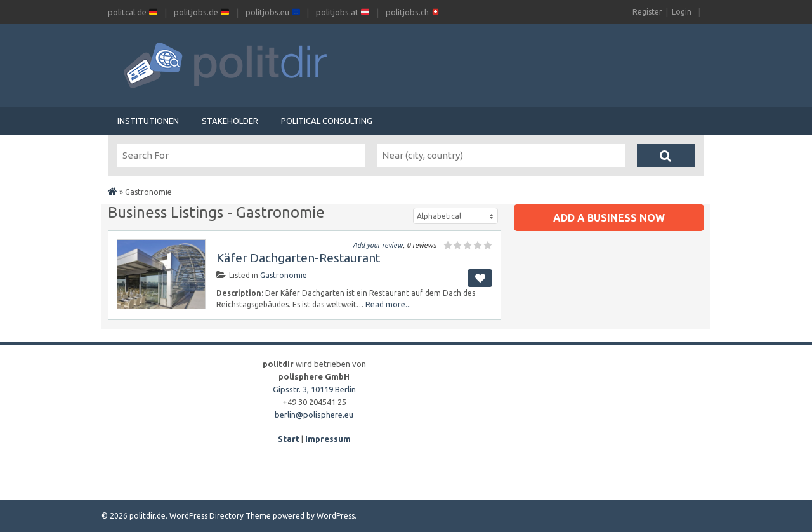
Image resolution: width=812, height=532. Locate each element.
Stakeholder (230, 121)
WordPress (336, 516)
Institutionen (148, 121)
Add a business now (609, 218)
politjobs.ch (413, 12)
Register (647, 12)
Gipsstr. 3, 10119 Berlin (314, 389)
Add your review (378, 245)
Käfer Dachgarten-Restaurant (298, 258)
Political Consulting (327, 121)
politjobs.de (201, 12)
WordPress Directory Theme (220, 516)
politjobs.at (343, 12)
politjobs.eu (273, 12)
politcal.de (133, 12)
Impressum (328, 439)
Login (682, 12)
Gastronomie (284, 275)
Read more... (388, 304)
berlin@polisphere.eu (314, 415)
